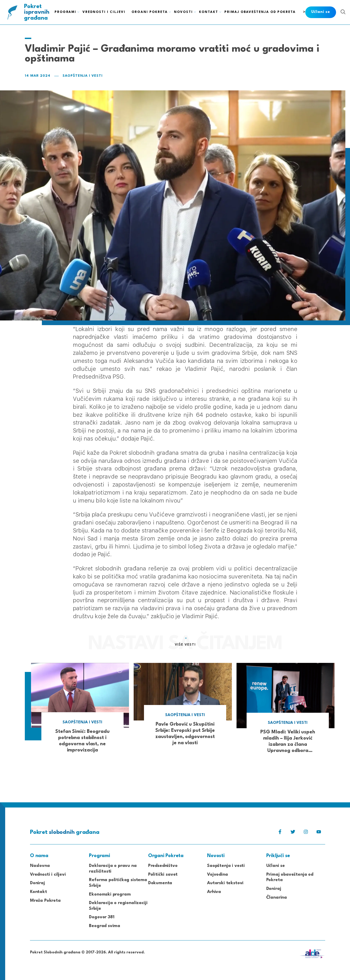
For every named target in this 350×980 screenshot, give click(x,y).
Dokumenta (160, 883)
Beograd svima (105, 926)
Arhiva (214, 892)
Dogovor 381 (102, 917)
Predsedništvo (163, 866)
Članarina (277, 897)
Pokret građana (37, 12)
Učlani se (276, 866)
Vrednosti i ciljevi (48, 875)
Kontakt (39, 892)
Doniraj (37, 883)
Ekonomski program (110, 894)
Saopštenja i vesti (83, 76)
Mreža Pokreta (45, 901)
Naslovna (40, 866)
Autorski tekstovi (225, 883)
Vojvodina (217, 875)
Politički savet (163, 875)
